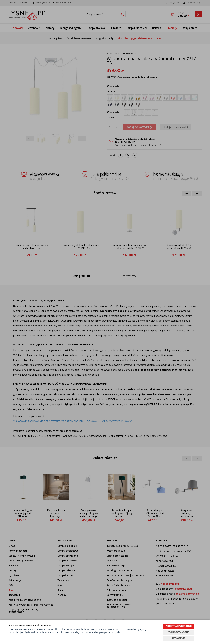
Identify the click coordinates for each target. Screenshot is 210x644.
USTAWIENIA (179, 638)
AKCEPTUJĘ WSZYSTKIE (179, 626)
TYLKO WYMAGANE (179, 632)
